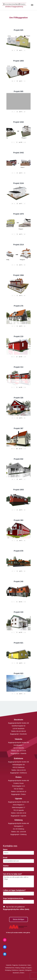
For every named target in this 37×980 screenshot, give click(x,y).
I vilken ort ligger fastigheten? (15, 890)
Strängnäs (28, 970)
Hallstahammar (10, 968)
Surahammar (23, 965)
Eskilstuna (15, 970)
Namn (6, 849)
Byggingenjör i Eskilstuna (19, 773)
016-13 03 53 (21, 770)
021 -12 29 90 (21, 751)
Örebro (22, 973)
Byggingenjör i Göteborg (19, 834)
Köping (18, 968)
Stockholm (16, 973)
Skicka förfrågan (19, 919)
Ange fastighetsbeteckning (14, 898)
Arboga (23, 968)
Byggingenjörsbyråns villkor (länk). (16, 909)
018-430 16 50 (21, 813)
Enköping (8, 970)
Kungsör (29, 968)
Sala (29, 965)
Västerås (9, 965)
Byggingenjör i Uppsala (18, 816)
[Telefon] (18, 869)
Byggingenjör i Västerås (18, 753)
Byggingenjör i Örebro (19, 794)
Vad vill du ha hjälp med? (13, 874)
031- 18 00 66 (21, 832)
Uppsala (22, 970)
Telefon (6, 866)
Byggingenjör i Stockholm (18, 734)
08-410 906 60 (21, 731)
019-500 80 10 (21, 792)
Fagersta (15, 965)
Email (6, 858)
